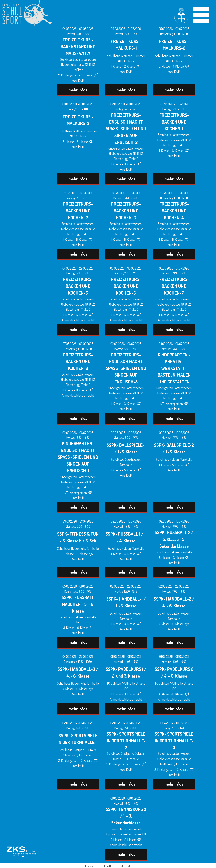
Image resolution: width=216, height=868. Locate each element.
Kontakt (108, 866)
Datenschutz (125, 866)
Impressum (90, 866)
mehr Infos (78, 90)
